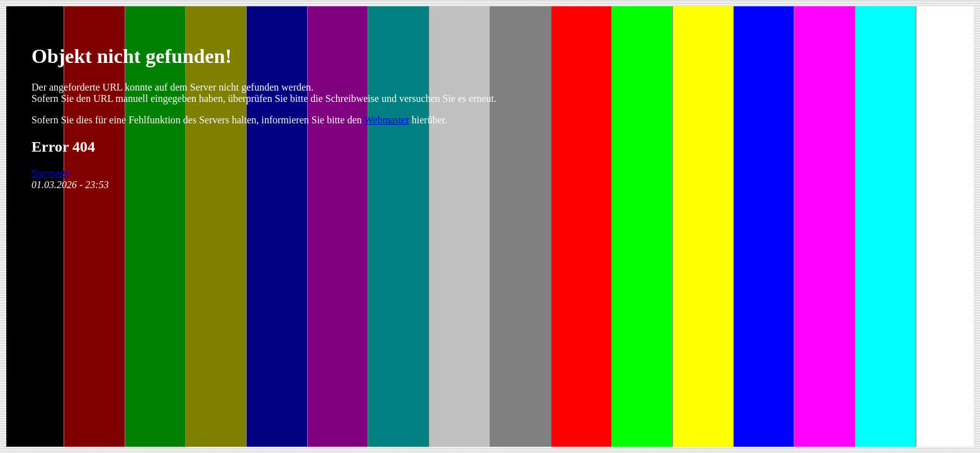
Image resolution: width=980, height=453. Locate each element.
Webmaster (386, 120)
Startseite (50, 173)
